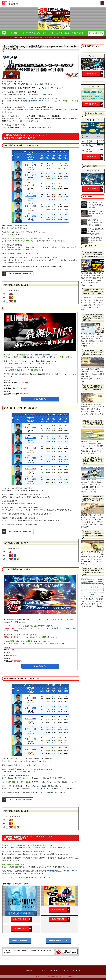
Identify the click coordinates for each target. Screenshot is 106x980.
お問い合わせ (64, 970)
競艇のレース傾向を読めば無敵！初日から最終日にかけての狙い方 (93, 388)
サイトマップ (76, 970)
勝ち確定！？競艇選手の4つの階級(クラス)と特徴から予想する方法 (93, 498)
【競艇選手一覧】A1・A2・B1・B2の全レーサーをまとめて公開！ (93, 292)
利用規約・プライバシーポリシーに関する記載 (41, 970)
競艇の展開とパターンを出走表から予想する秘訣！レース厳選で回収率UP (93, 571)
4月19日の (20, 941)
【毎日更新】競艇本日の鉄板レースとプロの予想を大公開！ (93, 255)
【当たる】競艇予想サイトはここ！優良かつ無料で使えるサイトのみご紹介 (93, 460)
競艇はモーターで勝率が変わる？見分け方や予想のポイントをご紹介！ (93, 423)
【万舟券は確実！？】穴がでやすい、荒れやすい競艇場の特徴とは (93, 353)
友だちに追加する (96, 33)
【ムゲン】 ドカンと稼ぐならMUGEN (20, 800)
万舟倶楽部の (59, 941)
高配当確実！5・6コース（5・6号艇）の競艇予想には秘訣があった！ (93, 534)
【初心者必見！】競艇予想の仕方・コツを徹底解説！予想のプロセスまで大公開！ (93, 317)
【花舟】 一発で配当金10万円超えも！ (20, 274)
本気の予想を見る (40, 399)
